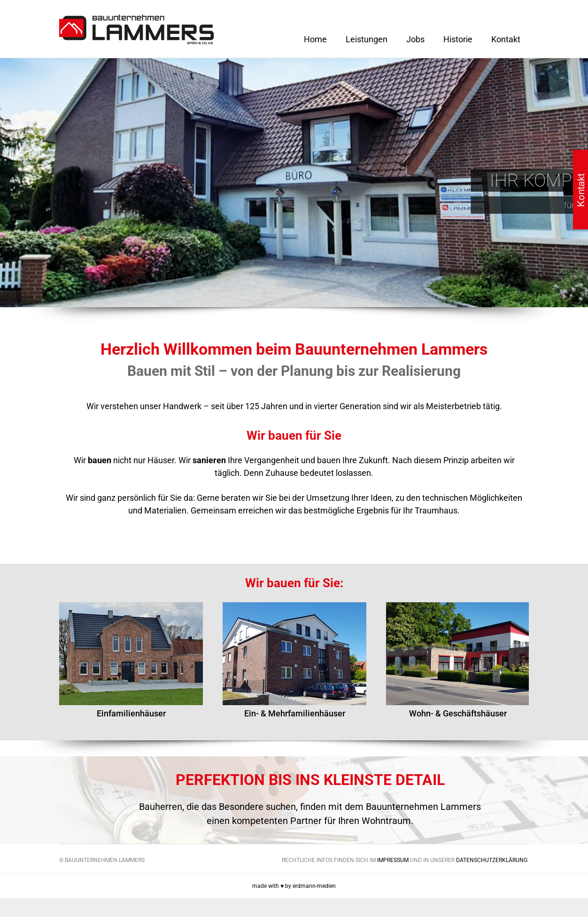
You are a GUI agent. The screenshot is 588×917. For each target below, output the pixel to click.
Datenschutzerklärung (492, 860)
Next (544, 648)
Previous (44, 648)
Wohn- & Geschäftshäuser (458, 713)
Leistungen (367, 39)
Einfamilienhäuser (131, 713)
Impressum (393, 860)
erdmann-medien (314, 886)
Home (315, 39)
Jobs (415, 39)
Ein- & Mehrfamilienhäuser (295, 713)
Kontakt (506, 39)
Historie (458, 39)
